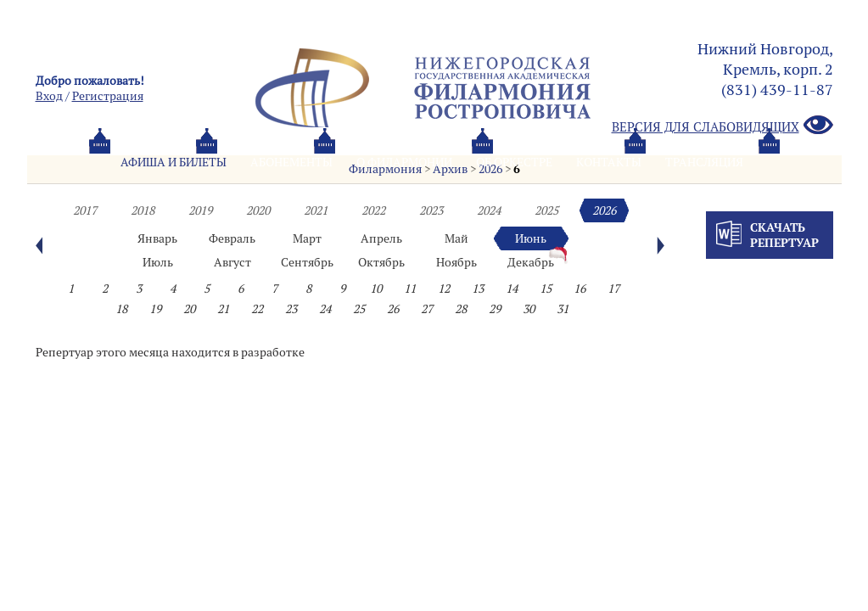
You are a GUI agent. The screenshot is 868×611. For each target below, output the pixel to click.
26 (393, 309)
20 (189, 309)
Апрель (381, 238)
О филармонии (404, 162)
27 (427, 309)
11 (410, 289)
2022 (373, 210)
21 (223, 309)
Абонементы (291, 162)
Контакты (609, 162)
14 (512, 289)
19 (155, 309)
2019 (200, 210)
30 (529, 309)
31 (563, 309)
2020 (258, 210)
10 (376, 289)
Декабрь (531, 262)
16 (580, 289)
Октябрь (381, 262)
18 (121, 309)
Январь (157, 238)
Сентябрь (307, 262)
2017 (85, 210)
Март (307, 238)
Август (232, 262)
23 (291, 309)
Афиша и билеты (174, 162)
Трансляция (704, 162)
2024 (489, 210)
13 (478, 289)
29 (495, 309)
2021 (316, 210)
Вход (49, 96)
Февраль (232, 238)
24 (325, 309)
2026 (604, 210)
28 (461, 309)
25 (359, 309)
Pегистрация (108, 96)
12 (444, 289)
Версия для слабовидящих (722, 126)
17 (613, 289)
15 (546, 289)
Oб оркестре (514, 162)
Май (456, 238)
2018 (143, 210)
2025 (546, 210)
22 (257, 309)
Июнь (531, 238)
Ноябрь (456, 262)
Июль (158, 262)
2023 (431, 210)
